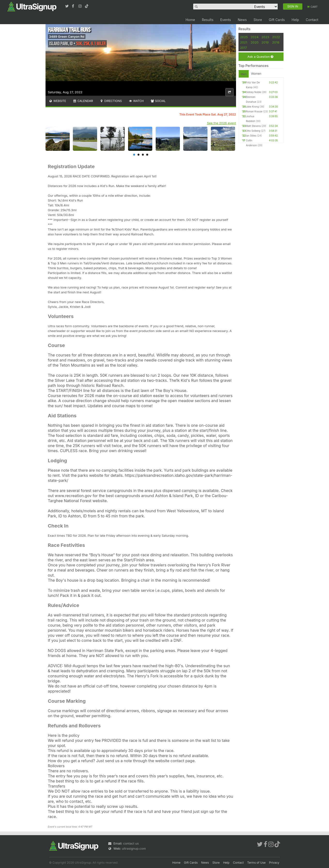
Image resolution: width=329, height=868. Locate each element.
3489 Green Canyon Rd (67, 36)
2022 (276, 37)
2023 (265, 37)
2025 (244, 37)
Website (58, 101)
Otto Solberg (253, 131)
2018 (276, 42)
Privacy (274, 863)
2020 (255, 42)
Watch (136, 101)
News (242, 20)
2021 (244, 42)
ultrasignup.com (134, 848)
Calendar (83, 101)
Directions (111, 101)
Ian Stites (251, 136)
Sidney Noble (254, 92)
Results (208, 20)
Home (190, 20)
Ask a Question (260, 57)
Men (244, 74)
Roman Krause (254, 111)
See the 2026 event (222, 123)
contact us (131, 843)
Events (226, 20)
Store (258, 20)
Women (256, 74)
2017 (244, 48)
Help (295, 20)
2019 (265, 42)
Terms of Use (256, 863)
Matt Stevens (253, 126)
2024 (255, 37)
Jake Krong (252, 107)
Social (158, 101)
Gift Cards (277, 20)
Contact (312, 20)
